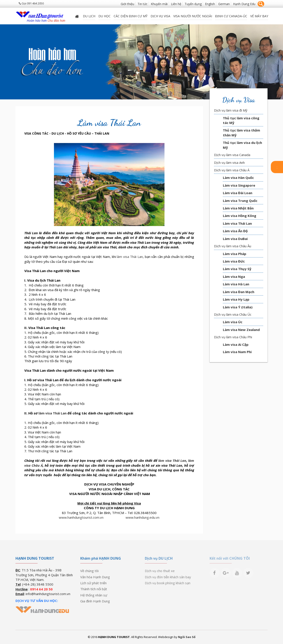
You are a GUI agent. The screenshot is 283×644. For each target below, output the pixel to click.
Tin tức (142, 4)
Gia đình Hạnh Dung (95, 601)
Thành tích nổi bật (94, 589)
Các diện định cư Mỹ (131, 16)
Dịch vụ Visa (160, 16)
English (210, 4)
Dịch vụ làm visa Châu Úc (233, 314)
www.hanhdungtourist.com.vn (81, 517)
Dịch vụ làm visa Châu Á (232, 170)
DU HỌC (104, 16)
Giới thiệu (127, 4)
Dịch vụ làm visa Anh (229, 162)
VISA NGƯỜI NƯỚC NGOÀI (193, 16)
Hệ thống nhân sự (94, 595)
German (224, 4)
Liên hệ (176, 4)
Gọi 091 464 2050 (31, 3)
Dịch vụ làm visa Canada (232, 155)
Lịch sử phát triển (93, 583)
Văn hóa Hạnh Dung (95, 577)
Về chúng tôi (89, 571)
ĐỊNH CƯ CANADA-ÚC (231, 16)
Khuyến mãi (159, 4)
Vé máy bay (259, 16)
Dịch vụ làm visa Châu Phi (233, 337)
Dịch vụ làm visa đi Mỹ (231, 110)
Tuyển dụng (193, 4)
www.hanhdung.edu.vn (142, 517)
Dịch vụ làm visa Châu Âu (233, 246)
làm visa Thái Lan (130, 257)
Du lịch (89, 16)
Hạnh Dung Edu (244, 4)
